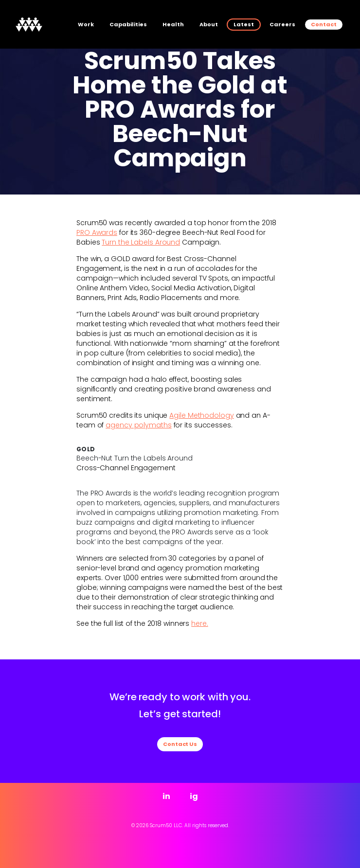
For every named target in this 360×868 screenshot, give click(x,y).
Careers (282, 24)
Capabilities (128, 24)
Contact (324, 24)
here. (200, 623)
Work (86, 24)
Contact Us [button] (180, 744)
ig (194, 796)
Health (173, 24)
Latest (244, 24)
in (166, 796)
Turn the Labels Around (141, 242)
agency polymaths (138, 425)
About (209, 24)
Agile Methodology (201, 415)
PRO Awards (97, 232)
